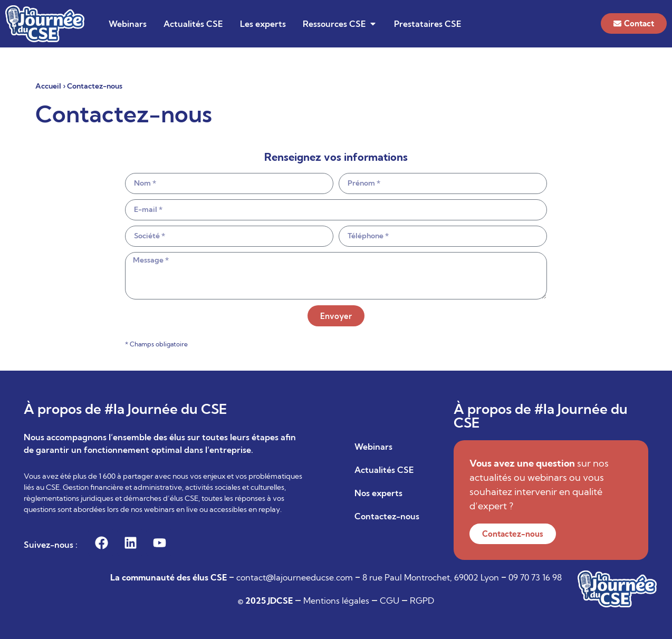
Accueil (48, 86)
